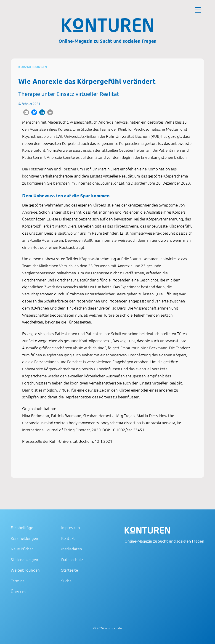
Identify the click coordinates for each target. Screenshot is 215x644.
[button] (26, 112)
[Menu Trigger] (198, 10)
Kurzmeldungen (33, 67)
